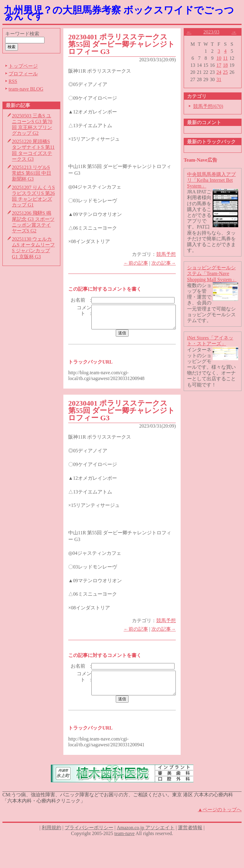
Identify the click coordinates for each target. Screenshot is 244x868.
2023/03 (214, 32)
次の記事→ (166, 263)
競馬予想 (168, 254)
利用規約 (51, 845)
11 (228, 58)
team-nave (124, 851)
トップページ (23, 66)
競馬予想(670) (211, 106)
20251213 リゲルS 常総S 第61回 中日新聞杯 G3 (32, 173)
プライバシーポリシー (89, 845)
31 (221, 79)
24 (221, 72)
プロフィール (23, 74)
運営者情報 (190, 845)
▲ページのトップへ (220, 827)
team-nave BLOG (26, 89)
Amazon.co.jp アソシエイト (146, 845)
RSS (13, 81)
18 (228, 65)
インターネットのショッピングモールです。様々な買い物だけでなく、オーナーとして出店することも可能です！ (214, 367)
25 (228, 72)
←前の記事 (138, 263)
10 (221, 58)
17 (221, 65)
